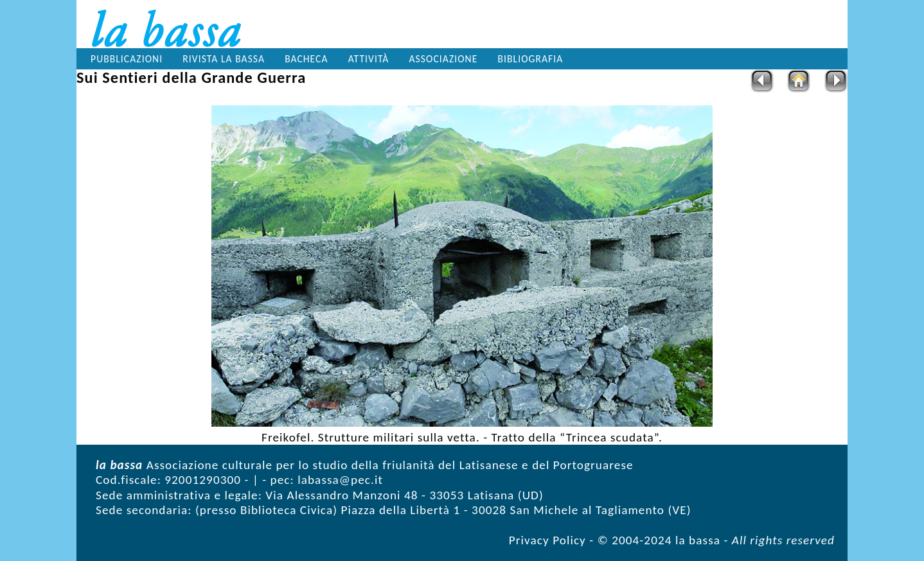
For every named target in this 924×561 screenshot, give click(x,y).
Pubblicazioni (127, 59)
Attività (369, 59)
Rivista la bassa (224, 59)
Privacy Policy (547, 540)
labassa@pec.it (340, 480)
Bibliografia (531, 59)
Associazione (444, 59)
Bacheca (306, 59)
